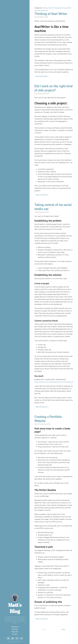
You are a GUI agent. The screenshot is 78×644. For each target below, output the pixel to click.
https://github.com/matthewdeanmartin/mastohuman (54, 382)
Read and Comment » (42, 76)
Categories (15, 627)
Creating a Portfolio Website (48, 419)
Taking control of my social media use (53, 207)
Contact (15, 634)
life (55, 8)
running (37, 10)
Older (63, 629)
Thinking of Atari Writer (51, 14)
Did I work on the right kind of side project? (53, 88)
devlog (46, 8)
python (69, 8)
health (51, 8)
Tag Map (15, 629)
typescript (44, 10)
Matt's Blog (15, 604)
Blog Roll (15, 632)
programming (61, 8)
